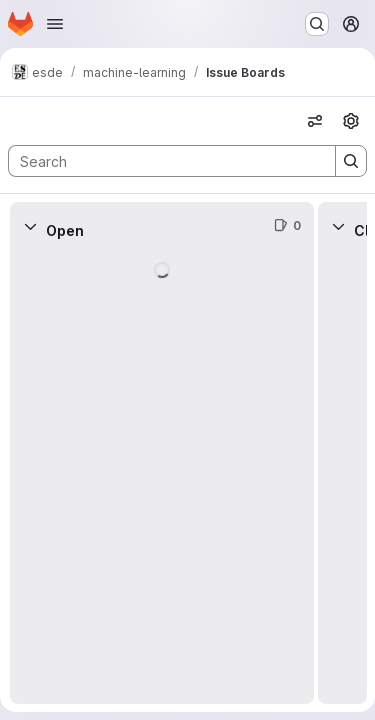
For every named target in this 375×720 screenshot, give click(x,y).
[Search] (162, 161)
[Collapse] (30, 226)
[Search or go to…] (317, 24)
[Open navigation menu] (55, 24)
